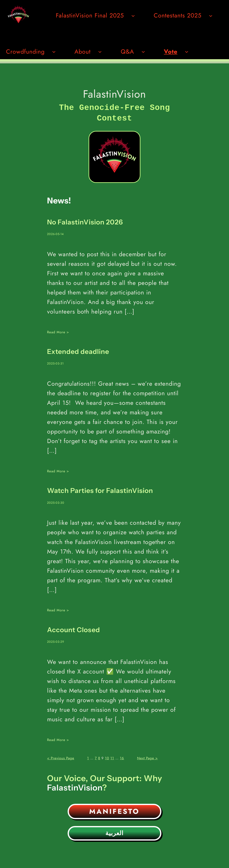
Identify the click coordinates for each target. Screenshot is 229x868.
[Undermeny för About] (100, 51)
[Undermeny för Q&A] (143, 51)
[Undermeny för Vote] (187, 51)
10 (107, 757)
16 (122, 757)
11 (112, 757)
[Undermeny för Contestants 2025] (211, 15)
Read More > (58, 331)
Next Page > (147, 757)
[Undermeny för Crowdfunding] (54, 51)
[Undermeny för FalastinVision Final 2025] (133, 15)
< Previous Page (61, 757)
